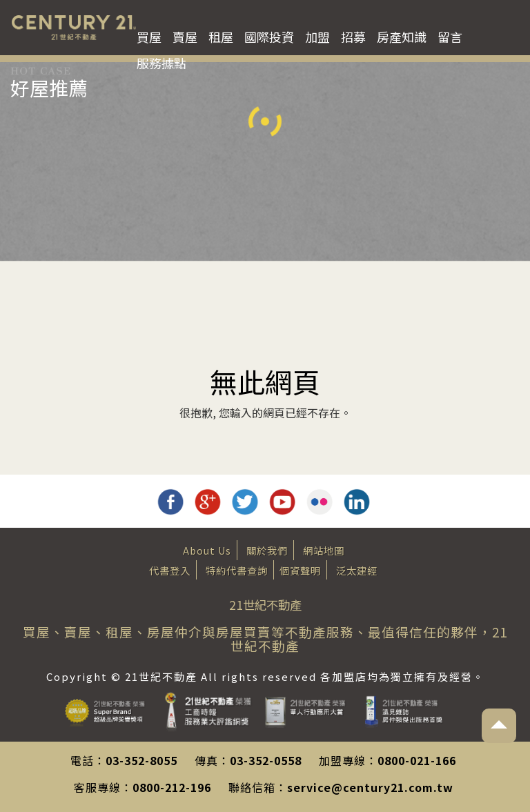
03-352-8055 (141, 760)
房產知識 (402, 37)
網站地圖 (324, 550)
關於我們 (267, 550)
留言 (450, 37)
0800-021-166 (417, 760)
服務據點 (161, 63)
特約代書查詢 (237, 570)
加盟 (317, 37)
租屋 (221, 37)
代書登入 (170, 570)
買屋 (149, 37)
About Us (207, 550)
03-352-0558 (266, 760)
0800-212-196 (172, 787)
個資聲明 (300, 570)
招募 (353, 37)
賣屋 (185, 37)
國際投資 (269, 37)
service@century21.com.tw (370, 787)
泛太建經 (357, 570)
